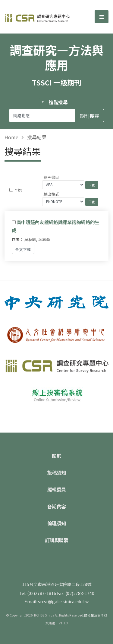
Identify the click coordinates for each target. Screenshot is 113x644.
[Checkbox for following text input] (11, 190)
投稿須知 (57, 472)
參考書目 (51, 177)
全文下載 (23, 249)
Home (11, 137)
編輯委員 (57, 489)
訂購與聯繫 (57, 540)
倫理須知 (57, 523)
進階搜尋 (58, 102)
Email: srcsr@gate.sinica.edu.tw (56, 601)
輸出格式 (51, 194)
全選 (18, 190)
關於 (56, 456)
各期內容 (57, 506)
